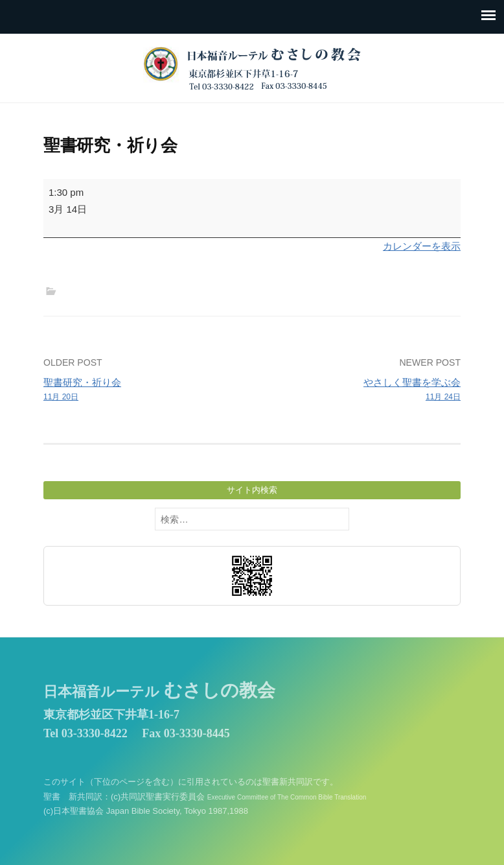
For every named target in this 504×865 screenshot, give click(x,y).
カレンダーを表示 (422, 246)
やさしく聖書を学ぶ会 (361, 390)
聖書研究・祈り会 (143, 390)
